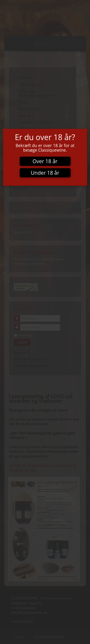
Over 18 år (45, 161)
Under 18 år (45, 173)
